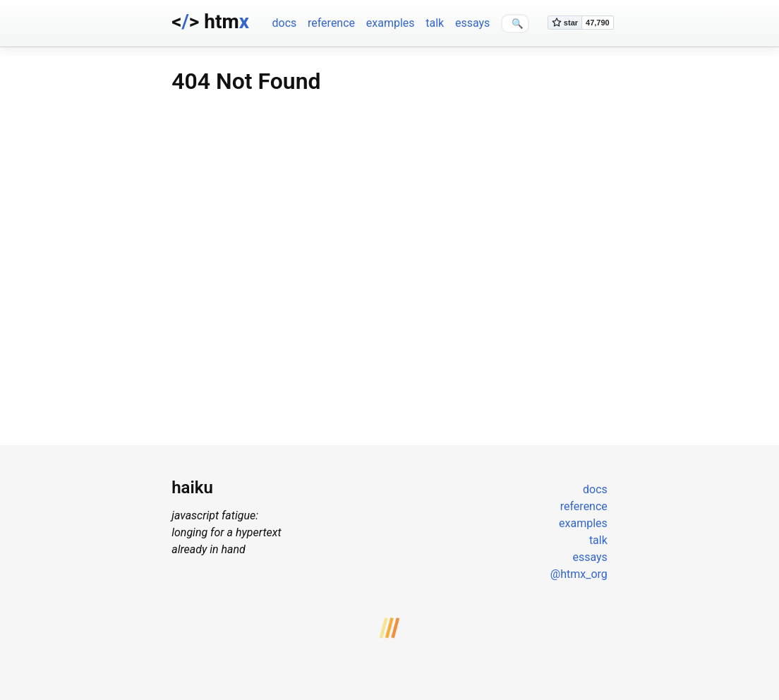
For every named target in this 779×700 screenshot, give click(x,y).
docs (284, 23)
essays (472, 23)
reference (331, 23)
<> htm (210, 22)
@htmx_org (579, 574)
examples (391, 23)
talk (435, 23)
